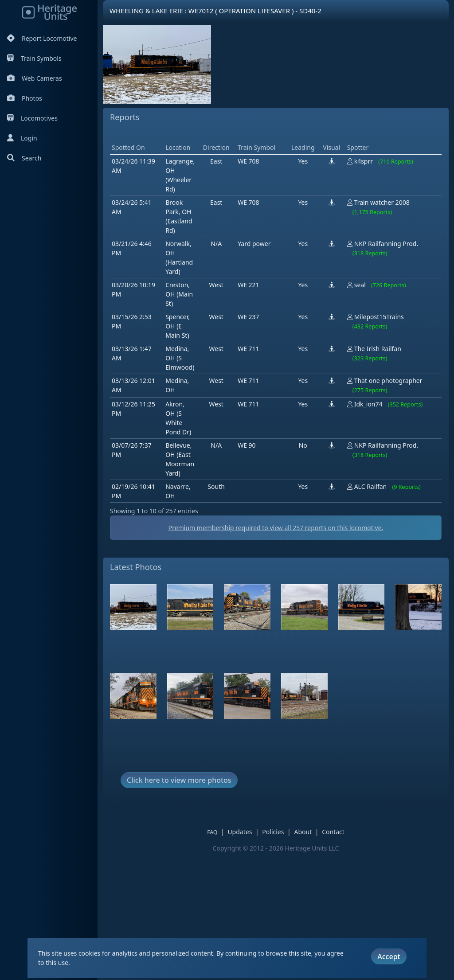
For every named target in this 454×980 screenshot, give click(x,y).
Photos (25, 98)
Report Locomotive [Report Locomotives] (42, 38)
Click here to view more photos (179, 906)
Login (22, 138)
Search (24, 158)
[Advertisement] (271, 196)
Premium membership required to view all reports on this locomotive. (276, 654)
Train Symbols (34, 58)
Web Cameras (35, 78)
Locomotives (32, 118)
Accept (389, 957)
